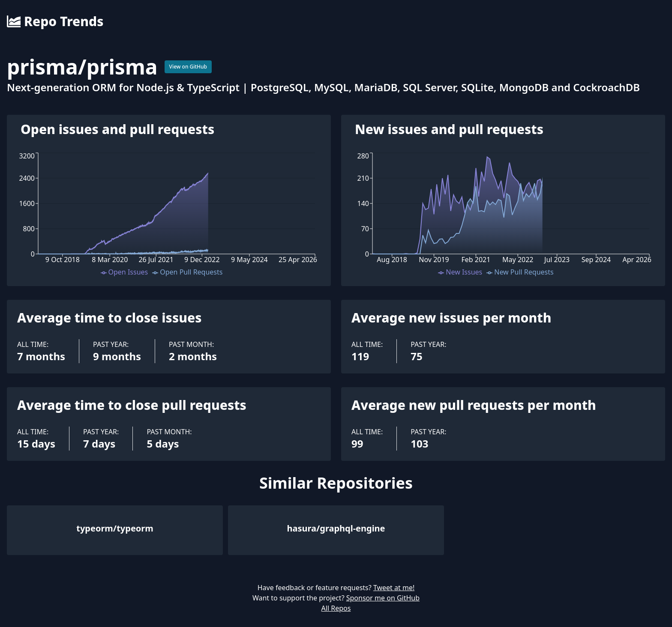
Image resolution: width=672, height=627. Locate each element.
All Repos (336, 608)
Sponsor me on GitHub (383, 598)
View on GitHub (188, 67)
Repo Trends (55, 21)
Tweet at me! (394, 588)
